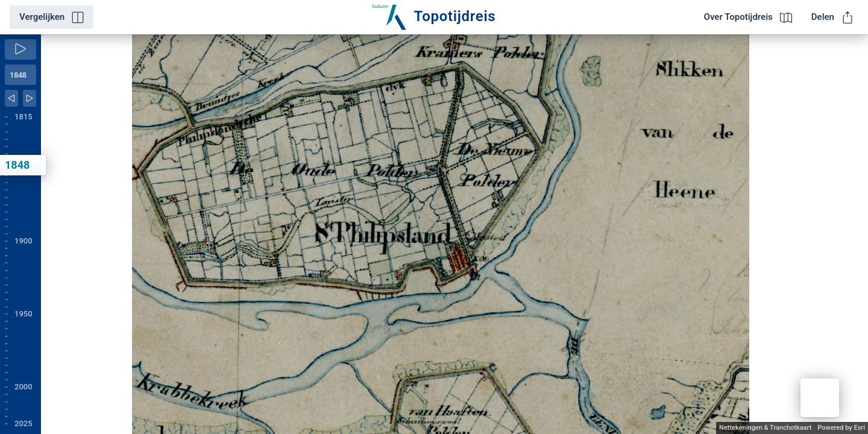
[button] (820, 398)
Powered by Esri (841, 428)
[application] (454, 234)
